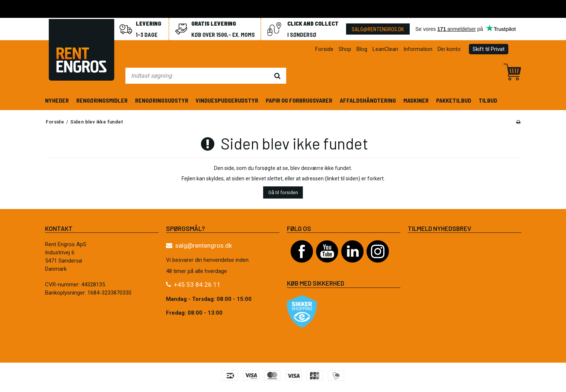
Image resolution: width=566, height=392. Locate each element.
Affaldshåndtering (368, 100)
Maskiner (416, 100)
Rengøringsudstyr (162, 100)
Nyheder (57, 100)
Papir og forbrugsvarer (299, 100)
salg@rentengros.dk (378, 29)
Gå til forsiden (283, 193)
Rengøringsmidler (102, 100)
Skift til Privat (489, 49)
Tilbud (488, 100)
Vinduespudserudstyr (227, 100)
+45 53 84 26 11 (197, 285)
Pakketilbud (454, 100)
